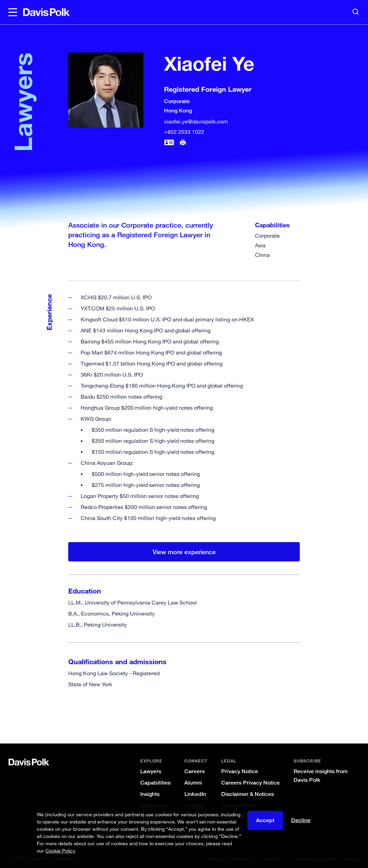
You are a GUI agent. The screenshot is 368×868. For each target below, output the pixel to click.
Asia (260, 245)
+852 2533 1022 (184, 132)
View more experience (184, 552)
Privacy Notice (240, 771)
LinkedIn (195, 794)
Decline (301, 820)
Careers (195, 771)
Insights (150, 794)
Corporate (267, 236)
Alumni (193, 783)
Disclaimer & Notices (248, 794)
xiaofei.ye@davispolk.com (196, 121)
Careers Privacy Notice (251, 783)
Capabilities (155, 783)
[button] (13, 12)
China (262, 255)
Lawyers (151, 771)
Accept (265, 820)
